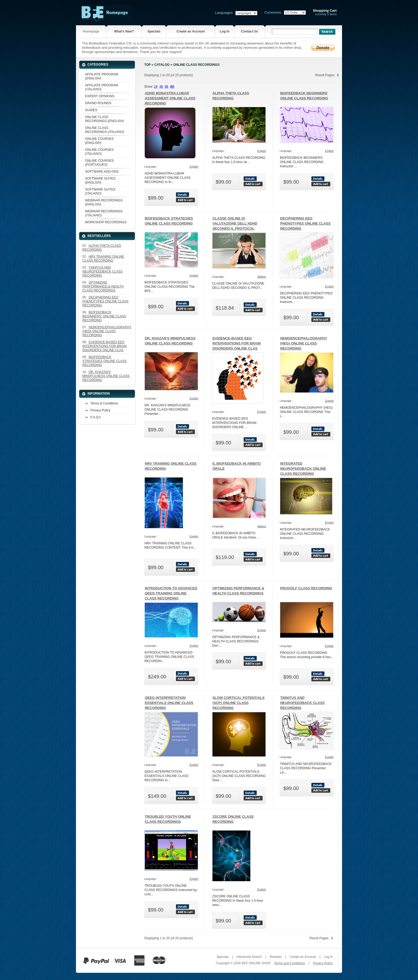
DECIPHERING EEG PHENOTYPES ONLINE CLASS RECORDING (305, 223)
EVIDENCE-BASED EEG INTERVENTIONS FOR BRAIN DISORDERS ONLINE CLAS (237, 343)
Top (147, 65)
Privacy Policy (100, 410)
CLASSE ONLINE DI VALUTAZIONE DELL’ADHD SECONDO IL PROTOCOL (235, 223)
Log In (224, 31)
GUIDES (91, 110)
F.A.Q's (95, 417)
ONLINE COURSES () (99, 141)
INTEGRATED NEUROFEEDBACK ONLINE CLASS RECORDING (303, 469)
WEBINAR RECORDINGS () (104, 202)
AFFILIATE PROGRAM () (102, 76)
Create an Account (191, 31)
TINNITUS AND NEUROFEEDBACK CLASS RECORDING (302, 703)
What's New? (124, 31)
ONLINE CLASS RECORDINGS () (104, 119)
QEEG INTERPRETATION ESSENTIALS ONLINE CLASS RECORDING (169, 703)
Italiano (262, 277)
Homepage (91, 31)
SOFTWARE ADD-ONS (102, 172)
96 (166, 87)
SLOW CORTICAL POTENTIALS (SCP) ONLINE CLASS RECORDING (238, 703)
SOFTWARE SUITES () (100, 181)
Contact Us (249, 31)
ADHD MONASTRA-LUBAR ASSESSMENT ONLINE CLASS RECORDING (170, 98)
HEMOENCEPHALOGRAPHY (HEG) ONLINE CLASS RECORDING (304, 343)
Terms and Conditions (290, 963)
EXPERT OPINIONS (100, 96)
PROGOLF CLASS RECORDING (306, 588)
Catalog (162, 65)
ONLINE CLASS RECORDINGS (196, 65)
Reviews (276, 957)
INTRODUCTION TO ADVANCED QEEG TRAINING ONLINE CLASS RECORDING (171, 593)
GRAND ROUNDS (98, 103)
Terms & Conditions (104, 403)
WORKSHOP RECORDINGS (106, 222)
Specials (154, 31)
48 (161, 87)
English (194, 167)
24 (156, 87)
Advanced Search (249, 957)
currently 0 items (325, 12)
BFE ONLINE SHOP (256, 963)
